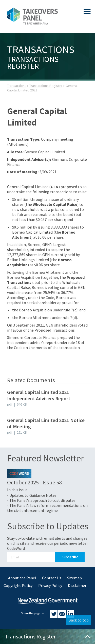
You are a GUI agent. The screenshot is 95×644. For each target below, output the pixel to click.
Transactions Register (46, 86)
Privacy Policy (50, 585)
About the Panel (22, 578)
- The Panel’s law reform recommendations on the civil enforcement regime (47, 508)
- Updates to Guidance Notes (32, 495)
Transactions (17, 86)
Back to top (79, 620)
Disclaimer (77, 585)
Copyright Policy (18, 585)
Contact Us (52, 578)
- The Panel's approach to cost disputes (41, 500)
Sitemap (74, 578)
